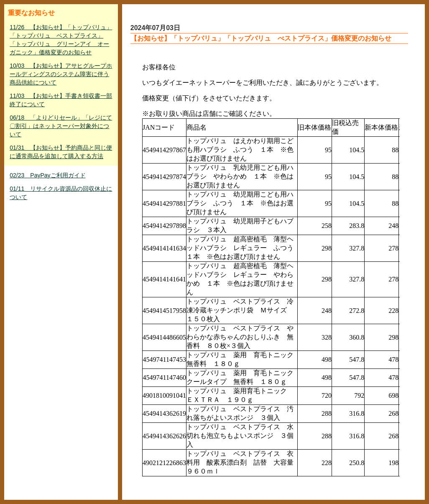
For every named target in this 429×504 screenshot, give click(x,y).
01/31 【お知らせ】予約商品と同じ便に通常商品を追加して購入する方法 (61, 152)
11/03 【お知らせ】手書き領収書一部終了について (61, 100)
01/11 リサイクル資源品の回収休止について (61, 193)
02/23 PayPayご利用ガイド (47, 175)
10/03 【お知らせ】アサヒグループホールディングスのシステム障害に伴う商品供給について (61, 74)
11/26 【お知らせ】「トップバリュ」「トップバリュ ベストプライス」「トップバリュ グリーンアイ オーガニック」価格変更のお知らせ (61, 40)
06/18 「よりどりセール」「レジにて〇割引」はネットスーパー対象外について (61, 126)
